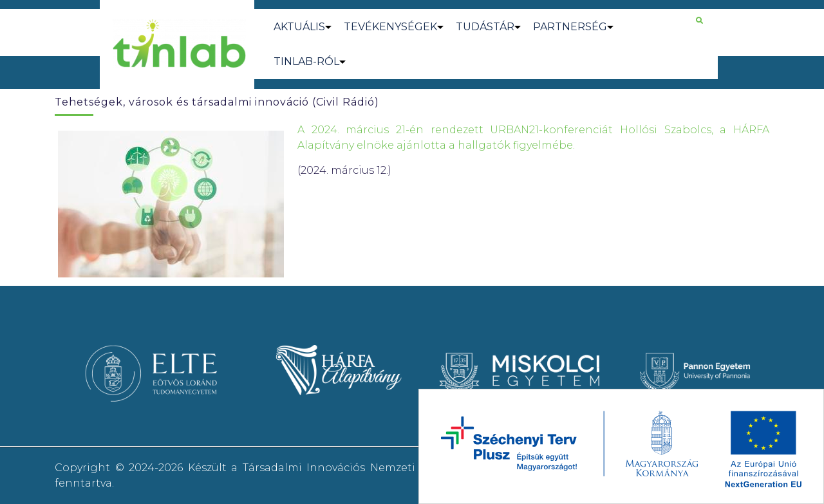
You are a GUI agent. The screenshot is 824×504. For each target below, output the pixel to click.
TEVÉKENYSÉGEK (390, 27)
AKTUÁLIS (299, 27)
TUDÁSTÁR (485, 27)
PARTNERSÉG (570, 27)
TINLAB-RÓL (306, 61)
